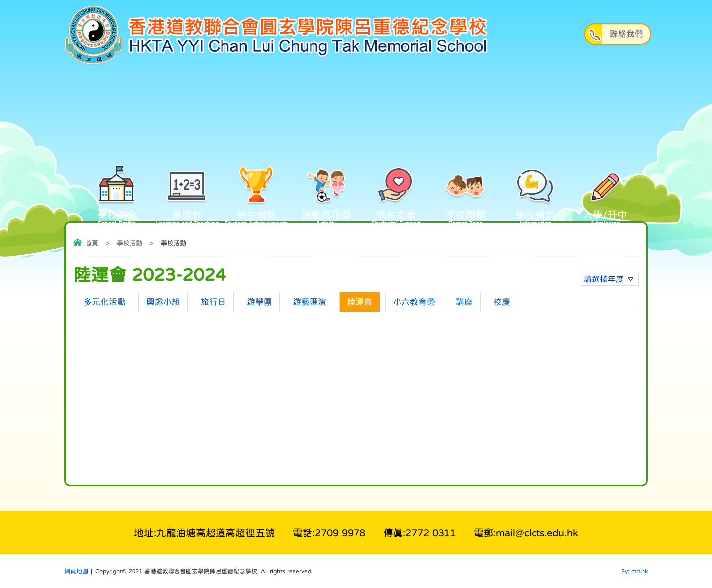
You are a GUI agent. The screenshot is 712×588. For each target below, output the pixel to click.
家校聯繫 (466, 200)
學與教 (187, 200)
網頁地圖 (76, 571)
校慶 (502, 302)
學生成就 (256, 200)
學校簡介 (117, 200)
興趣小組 (163, 302)
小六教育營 (414, 302)
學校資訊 (535, 200)
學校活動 (130, 243)
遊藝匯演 (310, 302)
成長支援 (396, 200)
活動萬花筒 (326, 200)
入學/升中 (605, 200)
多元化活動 (105, 302)
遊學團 (259, 302)
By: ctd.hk (634, 571)
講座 (464, 302)
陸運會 (360, 302)
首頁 (92, 243)
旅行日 (213, 302)
